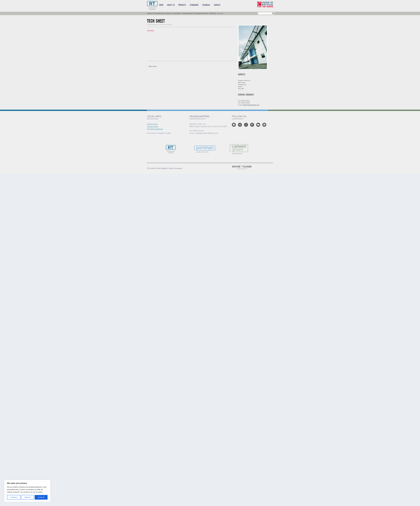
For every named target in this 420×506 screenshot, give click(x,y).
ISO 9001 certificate (155, 129)
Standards (194, 5)
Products (182, 5)
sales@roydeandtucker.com (251, 105)
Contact (217, 5)
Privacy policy (153, 126)
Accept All (41, 497)
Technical (206, 5)
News (161, 5)
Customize (14, 497)
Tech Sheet (150, 30)
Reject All (28, 497)
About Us (171, 5)
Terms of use (152, 124)
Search (273, 14)
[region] (27, 491)
